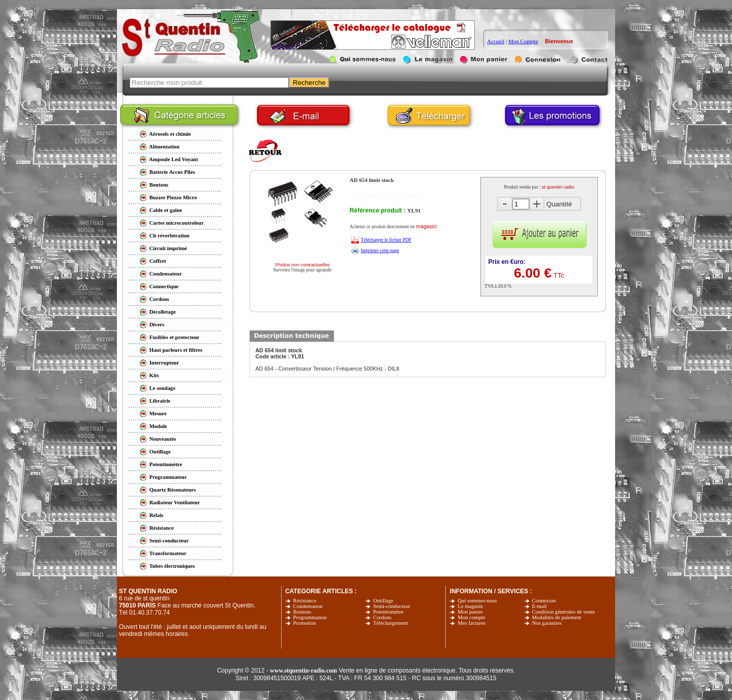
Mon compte (471, 617)
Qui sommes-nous (477, 601)
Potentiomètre (388, 612)
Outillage (383, 601)
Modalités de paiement (557, 617)
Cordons (382, 617)
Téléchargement (390, 623)
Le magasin (470, 606)
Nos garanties (547, 623)
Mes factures (471, 623)
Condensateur (308, 606)
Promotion (305, 623)
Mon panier (470, 612)
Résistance (305, 601)
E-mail (540, 606)
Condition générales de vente (564, 612)
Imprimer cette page (380, 251)
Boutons (302, 612)
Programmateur (310, 617)
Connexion (544, 601)
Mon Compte (523, 41)
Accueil (496, 41)
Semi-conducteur (392, 606)
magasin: (427, 226)
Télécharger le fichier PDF (386, 240)
